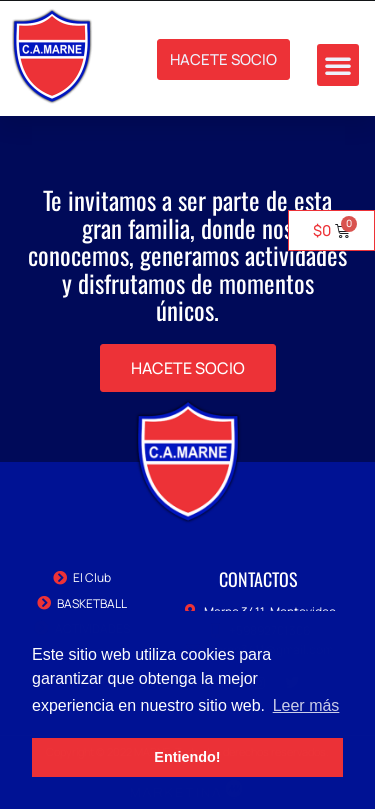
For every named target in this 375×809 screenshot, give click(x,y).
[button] (338, 65)
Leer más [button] (306, 705)
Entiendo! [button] (187, 757)
